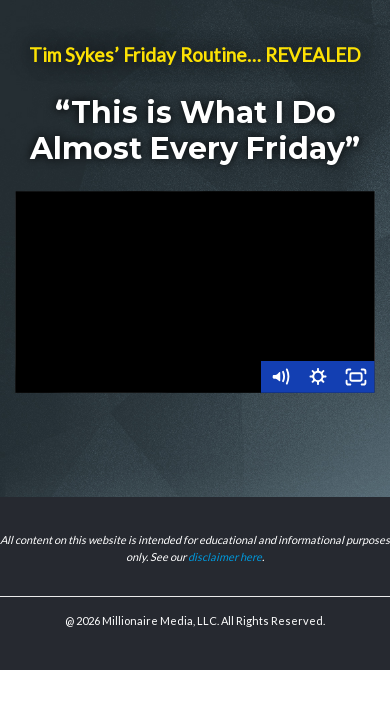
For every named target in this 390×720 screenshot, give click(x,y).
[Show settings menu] (318, 377)
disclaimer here (225, 556)
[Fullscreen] (356, 377)
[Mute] (280, 377)
